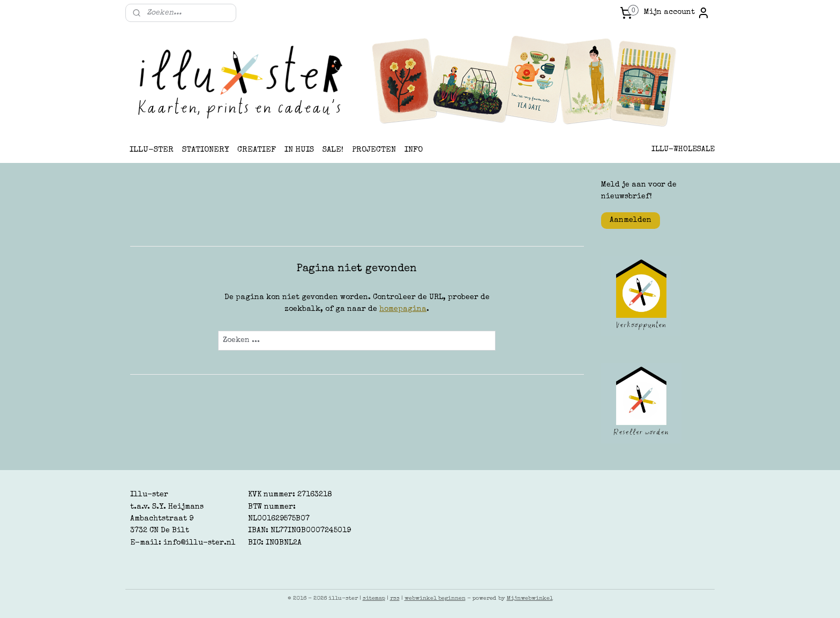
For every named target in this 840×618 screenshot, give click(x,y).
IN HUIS (299, 150)
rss (395, 598)
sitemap (374, 598)
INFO (414, 150)
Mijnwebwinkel (530, 598)
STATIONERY (205, 150)
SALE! (333, 150)
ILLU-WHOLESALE (683, 150)
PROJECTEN (374, 150)
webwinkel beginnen (435, 598)
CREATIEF (257, 150)
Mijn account (677, 13)
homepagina (403, 309)
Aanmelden (631, 220)
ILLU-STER (152, 150)
